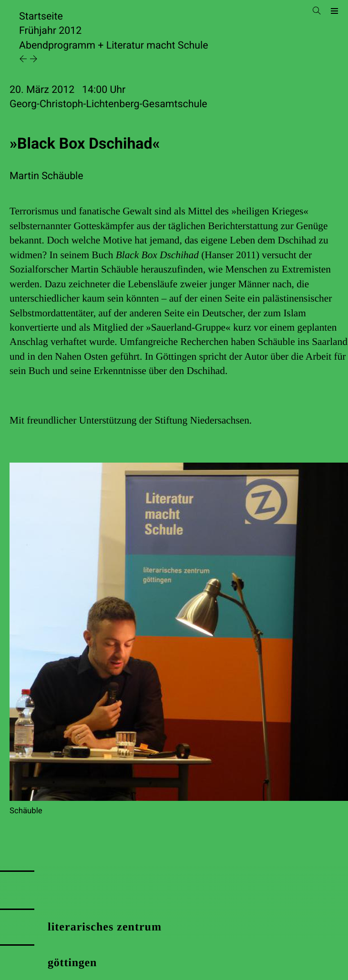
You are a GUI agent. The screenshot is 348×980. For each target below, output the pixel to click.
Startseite (41, 16)
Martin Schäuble (46, 176)
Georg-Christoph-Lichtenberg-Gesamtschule (108, 104)
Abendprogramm (57, 45)
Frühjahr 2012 (50, 31)
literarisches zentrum (105, 927)
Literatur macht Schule (157, 45)
